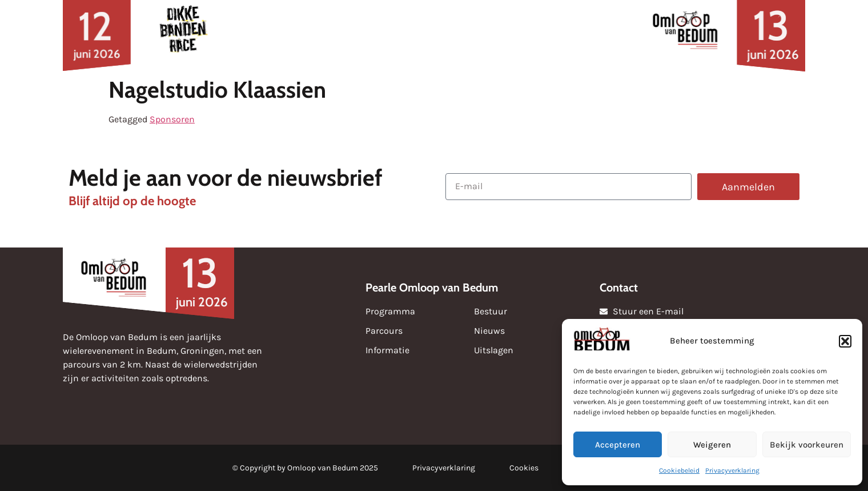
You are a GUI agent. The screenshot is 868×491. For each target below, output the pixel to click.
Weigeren (712, 445)
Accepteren (618, 445)
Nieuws (266, 35)
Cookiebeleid (679, 470)
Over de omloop (572, 35)
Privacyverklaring (732, 470)
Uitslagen (416, 35)
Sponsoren (338, 35)
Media (482, 35)
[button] (845, 341)
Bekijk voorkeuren (807, 445)
